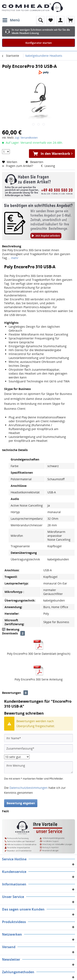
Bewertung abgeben (21, 803)
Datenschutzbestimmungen (29, 788)
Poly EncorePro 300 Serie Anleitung (39, 679)
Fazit (5, 811)
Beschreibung (12, 246)
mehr (14, 258)
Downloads (10, 633)
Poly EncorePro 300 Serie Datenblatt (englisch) (39, 654)
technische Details (15, 450)
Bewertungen (11, 693)
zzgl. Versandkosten (26, 138)
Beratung (13, 629)
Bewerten (34, 162)
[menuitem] (11, 20)
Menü (11, 20)
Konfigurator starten (39, 43)
